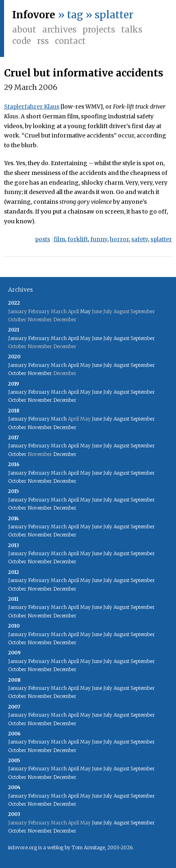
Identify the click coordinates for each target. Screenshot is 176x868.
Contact (70, 41)
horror (119, 239)
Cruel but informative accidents (84, 73)
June (97, 338)
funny (99, 239)
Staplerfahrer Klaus (32, 107)
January (17, 338)
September (143, 338)
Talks (132, 29)
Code (22, 41)
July (108, 338)
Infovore (34, 15)
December (65, 400)
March (59, 338)
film (59, 239)
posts (42, 239)
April (73, 338)
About (24, 29)
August (121, 338)
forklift (78, 239)
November (40, 373)
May (85, 311)
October (17, 373)
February (39, 338)
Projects (99, 29)
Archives (59, 29)
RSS (43, 41)
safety (140, 239)
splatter (161, 239)
